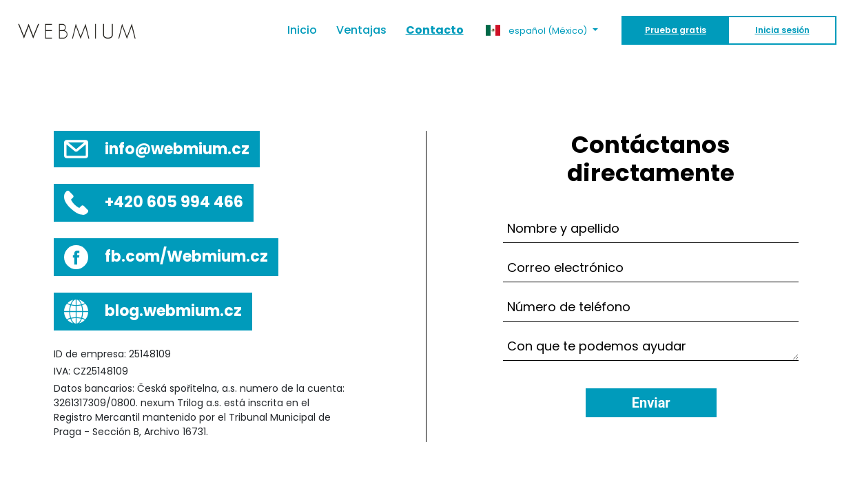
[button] (542, 30)
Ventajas (361, 30)
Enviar (651, 403)
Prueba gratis (676, 30)
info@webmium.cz (177, 149)
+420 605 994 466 (174, 202)
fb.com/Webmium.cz (186, 256)
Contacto (435, 30)
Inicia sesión (782, 30)
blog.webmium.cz (173, 311)
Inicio (307, 30)
